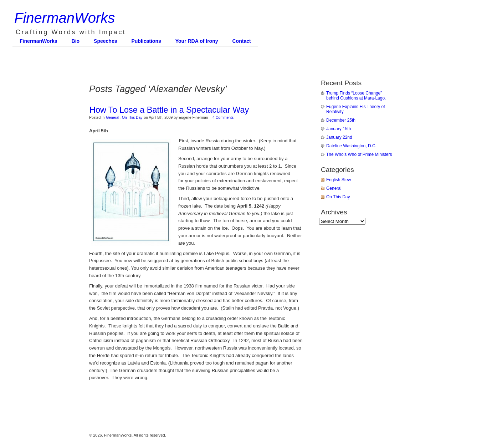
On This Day (132, 118)
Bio (76, 41)
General (112, 118)
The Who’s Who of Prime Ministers (359, 154)
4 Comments (223, 118)
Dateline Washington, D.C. (351, 146)
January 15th (339, 129)
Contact (242, 41)
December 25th (341, 120)
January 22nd (339, 137)
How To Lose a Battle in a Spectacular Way (169, 110)
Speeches (105, 41)
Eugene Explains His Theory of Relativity (356, 109)
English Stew (339, 180)
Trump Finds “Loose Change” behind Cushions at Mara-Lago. (356, 96)
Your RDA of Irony (197, 41)
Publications (146, 41)
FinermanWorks (65, 18)
